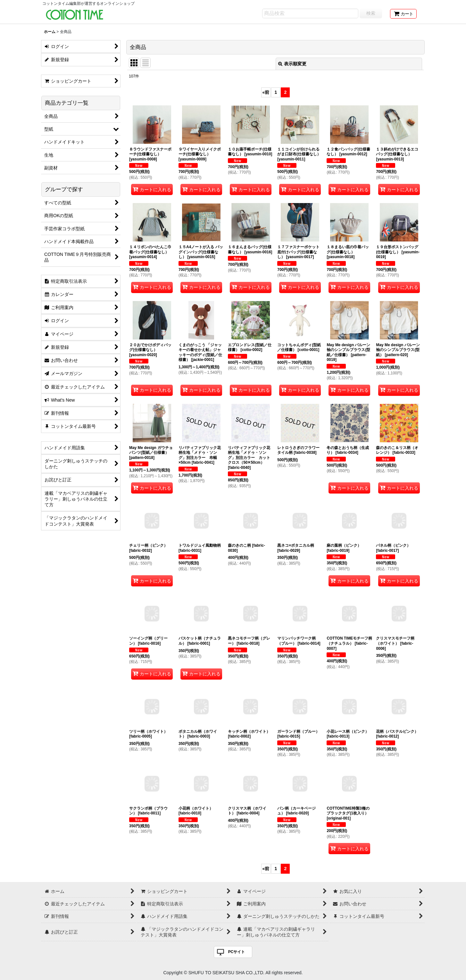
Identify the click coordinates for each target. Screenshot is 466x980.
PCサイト (237, 952)
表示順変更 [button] (292, 64)
